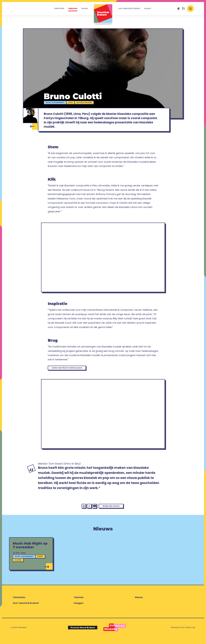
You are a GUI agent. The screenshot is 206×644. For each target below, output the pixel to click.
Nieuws (85, 9)
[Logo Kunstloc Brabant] (115, 635)
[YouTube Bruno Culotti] (91, 512)
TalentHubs (59, 9)
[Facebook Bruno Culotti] (83, 512)
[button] (179, 9)
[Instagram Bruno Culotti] (75, 512)
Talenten (73, 9)
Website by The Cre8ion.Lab (183, 635)
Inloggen (79, 610)
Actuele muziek (87, 103)
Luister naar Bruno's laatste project (75, 372)
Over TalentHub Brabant (129, 9)
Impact (148, 9)
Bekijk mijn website (115, 512)
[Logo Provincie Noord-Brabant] (83, 635)
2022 (73, 103)
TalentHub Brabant (103, 15)
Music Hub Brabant (58, 103)
